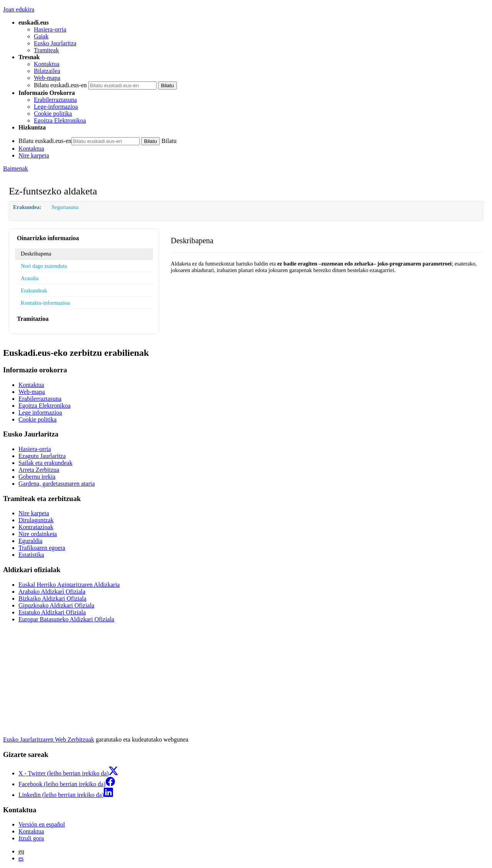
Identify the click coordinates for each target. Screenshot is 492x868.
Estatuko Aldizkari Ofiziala (52, 612)
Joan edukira (19, 9)
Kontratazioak (36, 527)
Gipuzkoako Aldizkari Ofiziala (56, 605)
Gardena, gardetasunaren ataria (57, 484)
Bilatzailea (47, 71)
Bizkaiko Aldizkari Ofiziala (52, 598)
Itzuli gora (31, 838)
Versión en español (42, 824)
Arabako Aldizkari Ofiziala (52, 592)
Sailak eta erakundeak (45, 463)
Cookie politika (53, 114)
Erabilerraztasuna (55, 100)
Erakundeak (34, 290)
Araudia (30, 278)
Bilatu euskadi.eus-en (60, 85)
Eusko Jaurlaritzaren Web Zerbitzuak (49, 739)
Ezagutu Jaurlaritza (42, 456)
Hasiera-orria (50, 29)
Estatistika (31, 555)
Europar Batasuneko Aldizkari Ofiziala (66, 619)
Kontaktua (47, 64)
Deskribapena (36, 254)
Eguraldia (30, 541)
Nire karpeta (34, 155)
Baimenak (16, 168)
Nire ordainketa (38, 534)
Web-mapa (47, 78)
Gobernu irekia (37, 477)
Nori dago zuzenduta (44, 266)
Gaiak (41, 36)
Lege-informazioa (56, 107)
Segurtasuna (65, 207)
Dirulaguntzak (36, 520)
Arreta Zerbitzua (39, 470)
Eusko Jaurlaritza (55, 43)
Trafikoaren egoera (42, 548)
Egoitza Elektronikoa (60, 120)
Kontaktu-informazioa (45, 303)
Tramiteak (46, 50)
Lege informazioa (40, 412)
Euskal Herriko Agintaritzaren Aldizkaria (69, 585)
